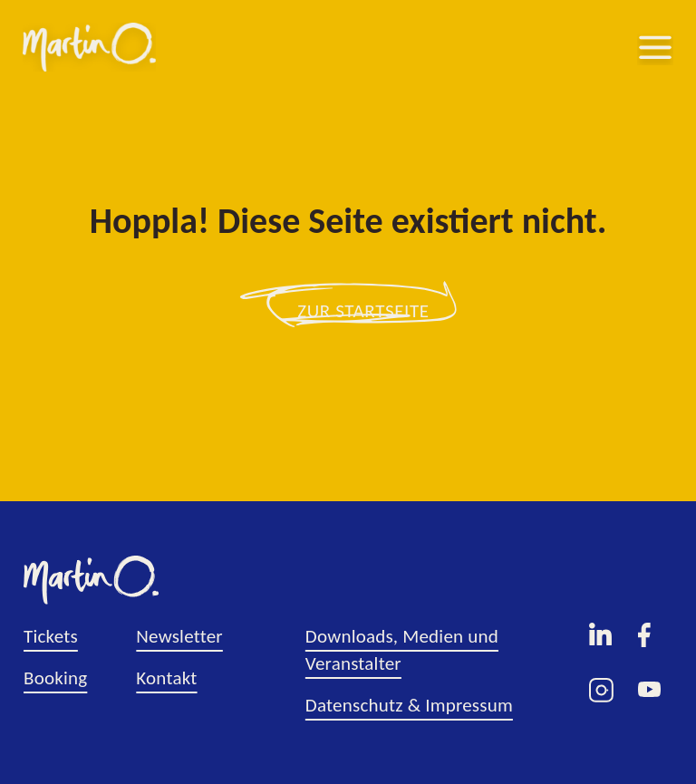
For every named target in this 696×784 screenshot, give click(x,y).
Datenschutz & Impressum (409, 705)
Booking (55, 678)
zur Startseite (363, 311)
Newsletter (179, 636)
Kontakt (166, 678)
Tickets (51, 636)
